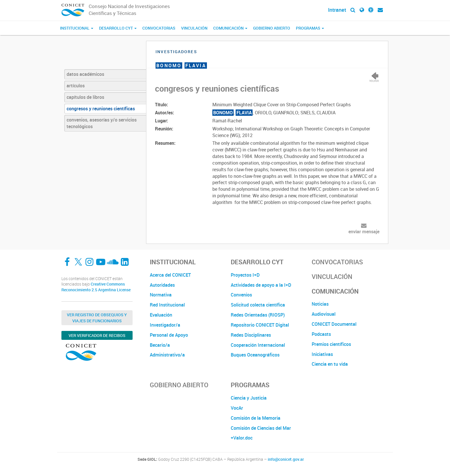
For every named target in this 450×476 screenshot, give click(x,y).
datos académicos (85, 74)
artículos (76, 86)
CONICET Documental (334, 324)
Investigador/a (165, 325)
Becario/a (160, 345)
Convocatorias (159, 28)
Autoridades (162, 285)
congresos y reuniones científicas (101, 109)
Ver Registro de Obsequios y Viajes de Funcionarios (97, 318)
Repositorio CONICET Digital (260, 325)
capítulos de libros (85, 97)
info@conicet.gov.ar (286, 459)
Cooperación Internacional (258, 345)
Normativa (161, 295)
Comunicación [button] (230, 28)
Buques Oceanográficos (255, 355)
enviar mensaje (364, 232)
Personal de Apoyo (169, 335)
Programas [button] (310, 28)
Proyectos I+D (245, 275)
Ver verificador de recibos (97, 335)
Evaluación (161, 315)
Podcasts (321, 334)
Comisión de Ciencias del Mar (261, 428)
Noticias (320, 304)
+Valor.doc (242, 438)
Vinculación (194, 28)
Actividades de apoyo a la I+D (261, 285)
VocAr (237, 408)
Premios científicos (331, 344)
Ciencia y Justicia (249, 398)
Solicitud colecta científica (258, 305)
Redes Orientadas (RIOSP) (258, 315)
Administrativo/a (167, 355)
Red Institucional (167, 305)
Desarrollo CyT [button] (118, 28)
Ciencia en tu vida (330, 364)
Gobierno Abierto (272, 28)
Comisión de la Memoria (256, 418)
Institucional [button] (77, 28)
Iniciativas (322, 354)
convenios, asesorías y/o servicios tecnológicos (102, 123)
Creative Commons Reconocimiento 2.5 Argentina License (96, 287)
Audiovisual (324, 314)
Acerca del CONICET (170, 275)
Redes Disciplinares (251, 335)
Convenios (241, 295)
